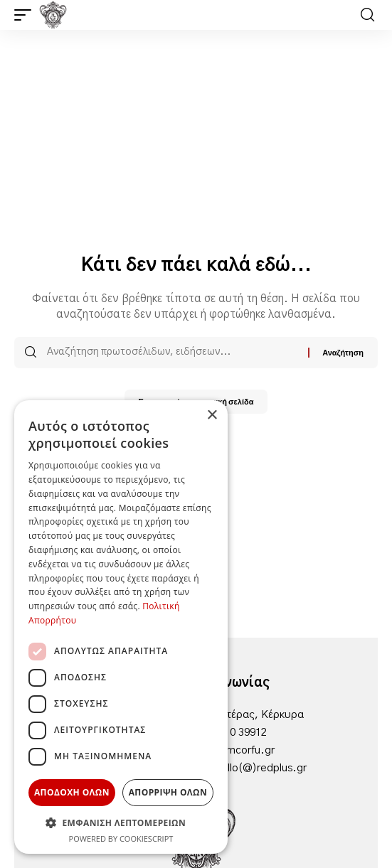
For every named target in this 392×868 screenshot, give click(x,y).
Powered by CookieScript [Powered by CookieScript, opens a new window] (121, 838)
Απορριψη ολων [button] (168, 792)
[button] (26, 15)
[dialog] (121, 627)
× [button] (212, 416)
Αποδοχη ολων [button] (72, 792)
